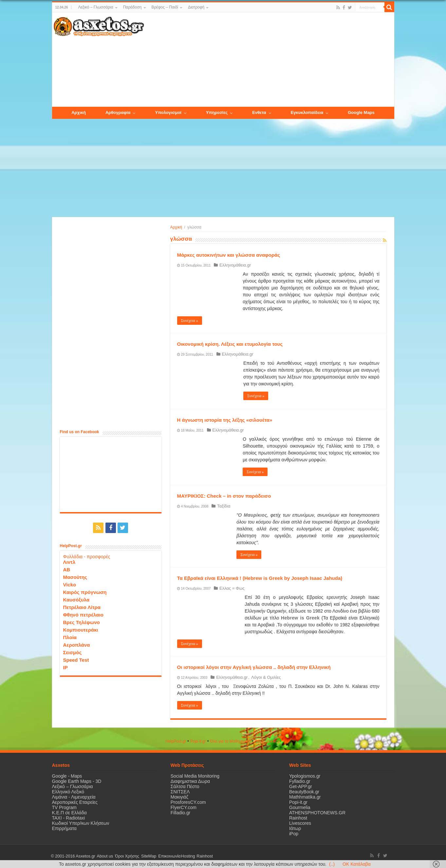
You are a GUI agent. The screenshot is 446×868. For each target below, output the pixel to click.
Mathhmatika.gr (305, 797)
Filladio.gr (181, 813)
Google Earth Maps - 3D (77, 781)
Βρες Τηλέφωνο (82, 622)
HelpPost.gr (176, 741)
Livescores (300, 823)
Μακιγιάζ (179, 797)
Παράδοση (132, 7)
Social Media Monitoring (195, 776)
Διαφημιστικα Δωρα (190, 781)
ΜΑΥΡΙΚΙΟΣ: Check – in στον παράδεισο (224, 496)
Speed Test (76, 660)
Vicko (70, 584)
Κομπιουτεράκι (81, 629)
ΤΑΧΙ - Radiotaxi (69, 818)
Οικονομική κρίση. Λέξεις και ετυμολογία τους (230, 344)
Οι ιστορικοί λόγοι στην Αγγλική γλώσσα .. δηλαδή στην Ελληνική (254, 667)
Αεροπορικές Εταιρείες (75, 802)
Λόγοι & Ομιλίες (264, 677)
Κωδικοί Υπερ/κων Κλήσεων (81, 823)
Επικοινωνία (166, 856)
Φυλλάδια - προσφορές (87, 556)
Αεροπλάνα (77, 645)
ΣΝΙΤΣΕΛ (180, 792)
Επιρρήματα (64, 828)
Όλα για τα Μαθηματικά (231, 741)
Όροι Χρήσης (126, 856)
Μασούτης (75, 577)
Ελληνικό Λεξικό (68, 792)
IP (65, 667)
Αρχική (176, 227)
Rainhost (298, 818)
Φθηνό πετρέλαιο (83, 614)
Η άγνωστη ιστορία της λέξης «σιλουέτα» (225, 420)
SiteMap (146, 856)
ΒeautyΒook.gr (268, 741)
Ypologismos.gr (305, 776)
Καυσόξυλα (76, 599)
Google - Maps (67, 776)
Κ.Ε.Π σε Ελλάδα (69, 813)
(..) (332, 864)
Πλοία (70, 637)
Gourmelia (300, 807)
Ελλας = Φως (231, 588)
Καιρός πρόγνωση (85, 592)
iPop (294, 834)
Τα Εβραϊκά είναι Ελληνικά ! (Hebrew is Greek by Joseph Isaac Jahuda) (260, 578)
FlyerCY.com (184, 807)
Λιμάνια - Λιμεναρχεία (74, 797)
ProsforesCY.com (188, 802)
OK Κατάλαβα (357, 864)
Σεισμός (73, 652)
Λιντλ (69, 562)
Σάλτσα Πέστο (185, 786)
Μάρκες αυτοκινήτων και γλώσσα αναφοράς (229, 255)
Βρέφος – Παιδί (165, 7)
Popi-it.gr (198, 741)
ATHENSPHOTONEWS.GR (317, 813)
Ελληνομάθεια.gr (234, 265)
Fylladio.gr (300, 781)
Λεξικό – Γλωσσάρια (95, 7)
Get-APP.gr (301, 786)
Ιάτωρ (295, 828)
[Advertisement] (269, 60)
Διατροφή (196, 7)
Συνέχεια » (190, 321)
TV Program (64, 807)
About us (104, 856)
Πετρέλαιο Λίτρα (82, 607)
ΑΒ (67, 569)
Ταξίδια (223, 506)
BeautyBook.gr (304, 792)
